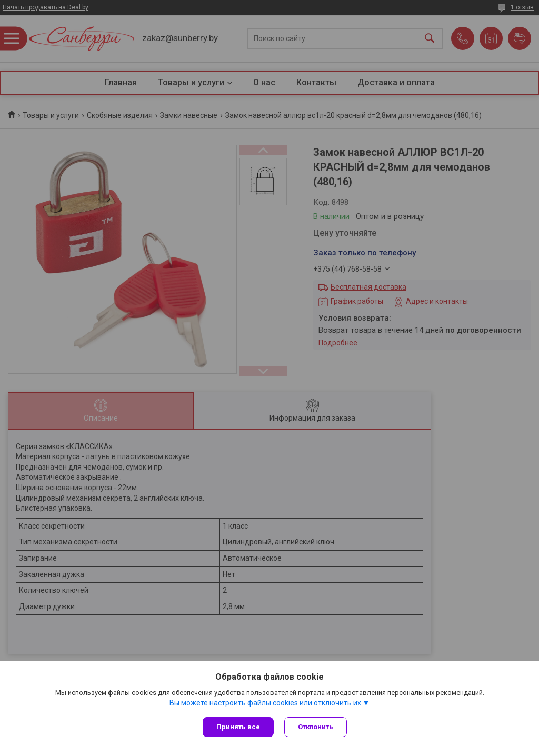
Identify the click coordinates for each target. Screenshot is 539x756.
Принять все (238, 727)
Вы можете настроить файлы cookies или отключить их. (266, 703)
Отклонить (316, 727)
